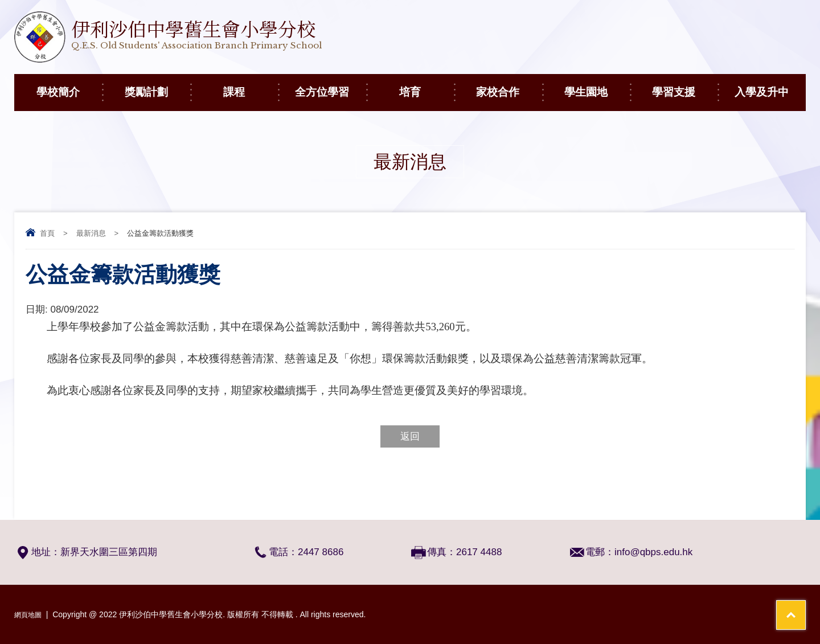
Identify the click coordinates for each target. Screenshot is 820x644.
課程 (251, 86)
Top (791, 593)
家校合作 (509, 86)
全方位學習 (331, 86)
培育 (427, 86)
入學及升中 (770, 86)
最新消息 (91, 233)
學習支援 (685, 86)
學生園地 (597, 86)
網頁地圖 (30, 614)
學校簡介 (69, 86)
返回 (410, 436)
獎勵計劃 (157, 86)
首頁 (47, 233)
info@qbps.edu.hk (653, 552)
